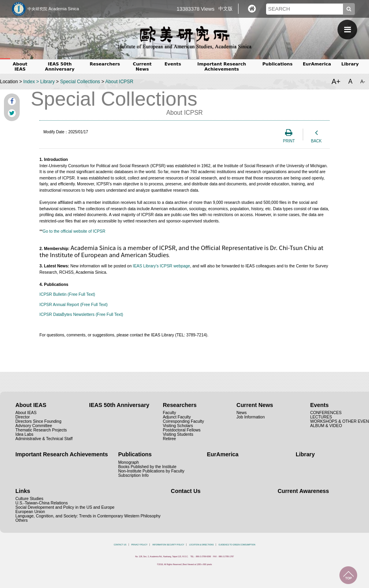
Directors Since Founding (38, 421)
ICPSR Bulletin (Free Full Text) (67, 294)
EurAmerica (317, 64)
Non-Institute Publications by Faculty (151, 471)
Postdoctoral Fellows (182, 430)
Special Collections (80, 82)
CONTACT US (120, 545)
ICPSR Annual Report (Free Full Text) (74, 305)
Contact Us (185, 491)
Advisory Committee (34, 426)
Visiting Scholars (178, 426)
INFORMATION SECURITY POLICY (169, 545)
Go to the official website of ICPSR (74, 231)
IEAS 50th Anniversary (60, 67)
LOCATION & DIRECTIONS (201, 545)
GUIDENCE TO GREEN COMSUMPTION (237, 545)
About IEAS (20, 67)
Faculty (170, 413)
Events (173, 64)
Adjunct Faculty (177, 417)
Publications (278, 64)
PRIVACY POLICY (139, 545)
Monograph (129, 462)
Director (22, 417)
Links (23, 491)
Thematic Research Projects (41, 430)
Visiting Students (178, 434)
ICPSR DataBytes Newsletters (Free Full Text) (81, 315)
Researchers (105, 64)
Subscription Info (133, 475)
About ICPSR (119, 82)
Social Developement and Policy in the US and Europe (65, 507)
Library (350, 64)
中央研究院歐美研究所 (184, 37)
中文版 (225, 9)
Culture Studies (29, 499)
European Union (30, 512)
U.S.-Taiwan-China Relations (42, 503)
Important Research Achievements (222, 67)
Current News (142, 67)
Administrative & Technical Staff (44, 439)
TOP (348, 575)
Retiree (170, 439)
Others (21, 520)
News (242, 413)
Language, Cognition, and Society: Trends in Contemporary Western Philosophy (88, 516)
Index (29, 82)
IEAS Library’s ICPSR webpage (161, 266)
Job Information (251, 417)
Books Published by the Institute (147, 467)
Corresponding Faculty (184, 421)
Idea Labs (24, 434)
